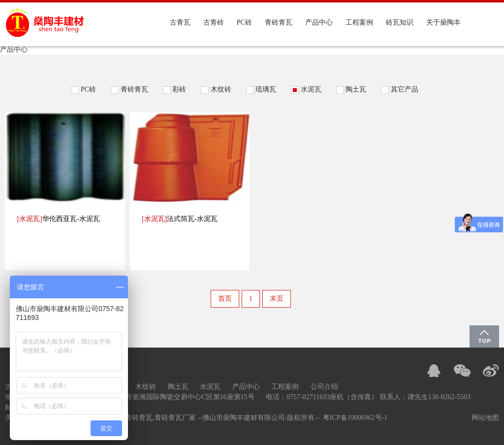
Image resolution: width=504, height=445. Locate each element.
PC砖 (244, 22)
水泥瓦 (311, 89)
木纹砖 (221, 89)
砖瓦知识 (400, 22)
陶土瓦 (356, 89)
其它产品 (405, 89)
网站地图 (485, 418)
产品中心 (319, 22)
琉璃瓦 (266, 89)
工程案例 (359, 22)
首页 (225, 299)
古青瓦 (180, 22)
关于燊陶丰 (443, 22)
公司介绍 (324, 387)
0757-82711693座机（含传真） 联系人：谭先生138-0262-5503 (378, 397)
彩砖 (179, 89)
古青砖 (214, 22)
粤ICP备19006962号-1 (355, 418)
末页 (277, 299)
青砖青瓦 (279, 22)
